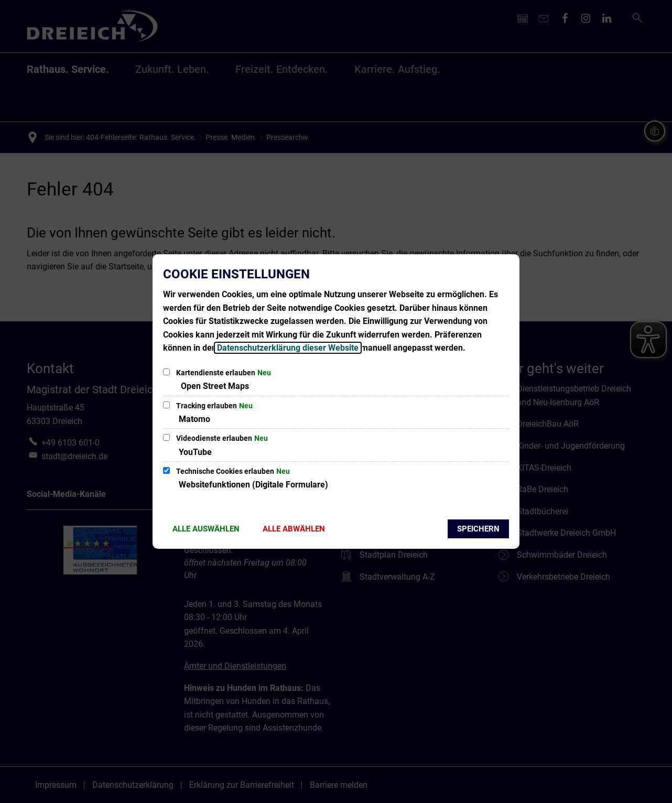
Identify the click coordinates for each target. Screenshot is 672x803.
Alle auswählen (206, 529)
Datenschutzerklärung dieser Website (288, 348)
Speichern (478, 529)
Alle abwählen (294, 529)
